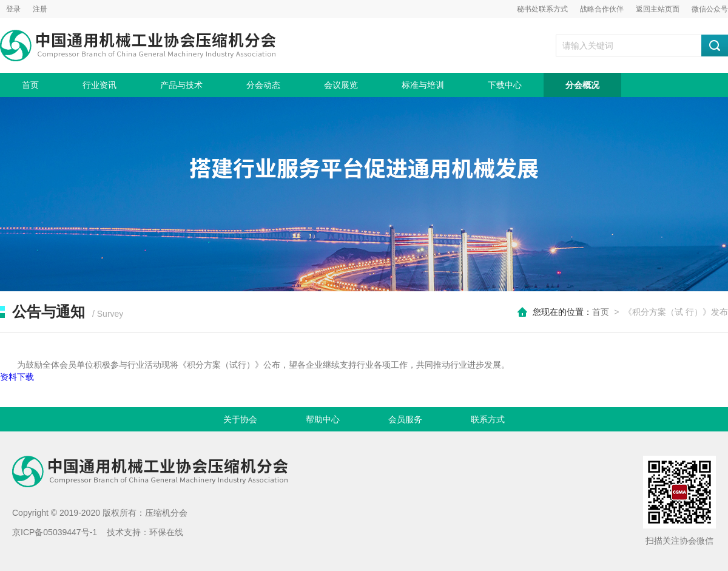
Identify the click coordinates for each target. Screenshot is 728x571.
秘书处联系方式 (542, 9)
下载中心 (505, 85)
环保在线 (166, 532)
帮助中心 (323, 419)
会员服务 (405, 419)
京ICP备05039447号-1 (55, 532)
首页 (30, 85)
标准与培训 (423, 85)
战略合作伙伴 (602, 9)
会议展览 (341, 85)
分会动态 (263, 85)
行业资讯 (99, 85)
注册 (40, 9)
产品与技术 (181, 85)
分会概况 (582, 85)
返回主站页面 (658, 9)
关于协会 (240, 419)
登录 (13, 9)
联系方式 (488, 419)
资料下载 (17, 377)
